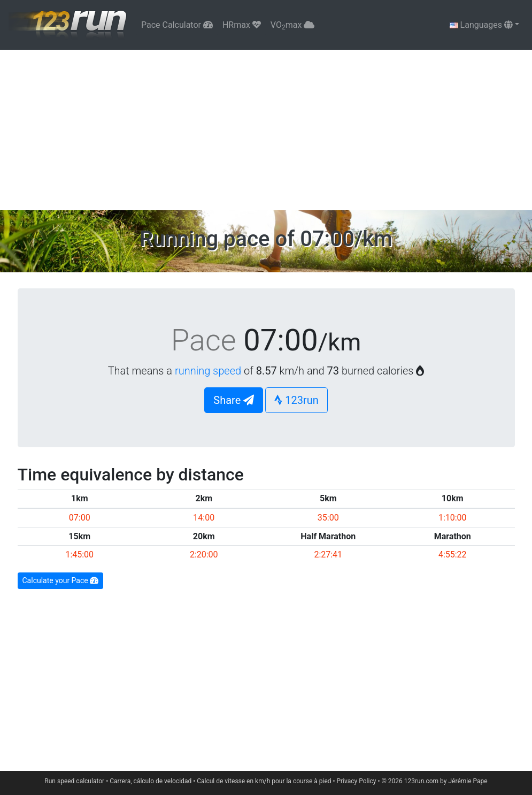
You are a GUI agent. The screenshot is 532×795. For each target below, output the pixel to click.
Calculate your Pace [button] (61, 580)
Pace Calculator (177, 25)
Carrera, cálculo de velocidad (151, 781)
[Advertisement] (266, 130)
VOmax (292, 25)
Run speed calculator (74, 781)
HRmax (242, 25)
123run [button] (296, 400)
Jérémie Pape (468, 781)
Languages (481, 25)
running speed (208, 371)
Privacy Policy (357, 781)
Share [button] (234, 400)
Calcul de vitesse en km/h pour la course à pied (264, 781)
